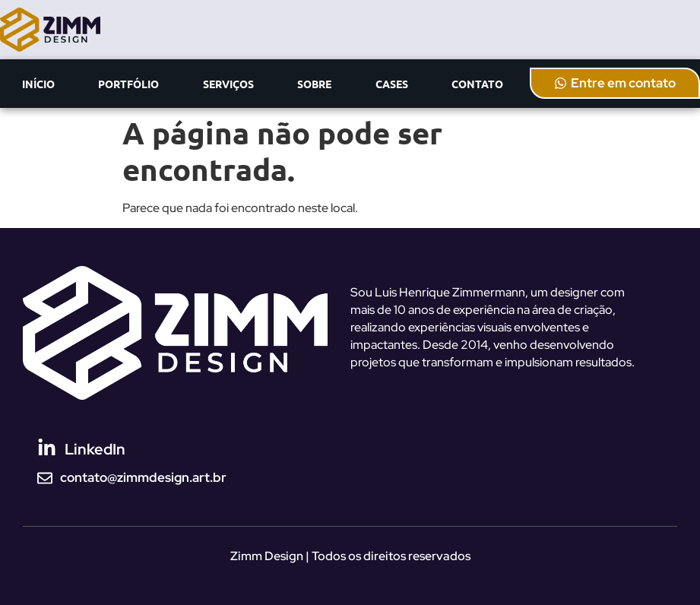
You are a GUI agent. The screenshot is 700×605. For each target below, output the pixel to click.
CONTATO (477, 84)
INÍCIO (38, 84)
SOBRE (314, 84)
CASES (392, 84)
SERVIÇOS (228, 84)
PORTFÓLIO (128, 84)
